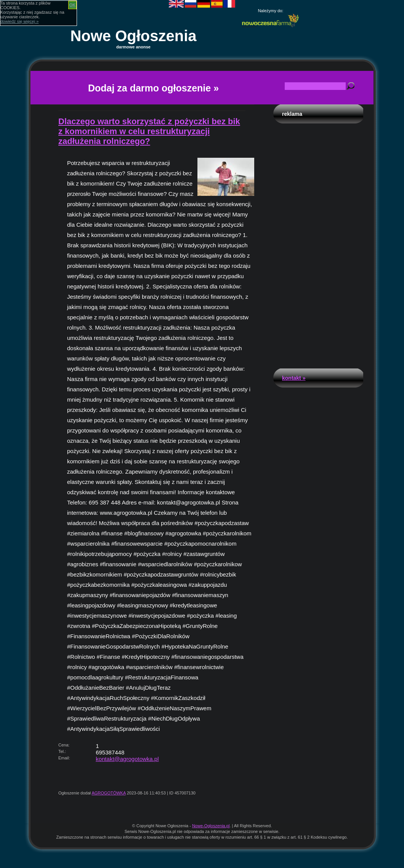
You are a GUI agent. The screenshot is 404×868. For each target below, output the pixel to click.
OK (73, 5)
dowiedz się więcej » (19, 21)
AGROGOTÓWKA (108, 793)
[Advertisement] (318, 244)
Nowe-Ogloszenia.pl (211, 826)
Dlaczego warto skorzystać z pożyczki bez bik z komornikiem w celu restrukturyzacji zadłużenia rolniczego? (149, 131)
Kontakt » (294, 378)
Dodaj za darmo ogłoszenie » (153, 88)
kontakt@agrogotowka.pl (127, 759)
